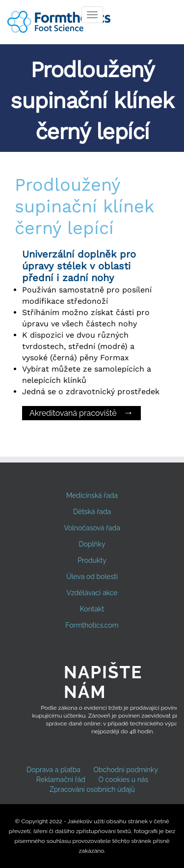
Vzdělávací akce (92, 593)
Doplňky (92, 544)
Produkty (92, 560)
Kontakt (92, 609)
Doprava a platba (53, 770)
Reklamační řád (61, 780)
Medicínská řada (92, 495)
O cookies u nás (123, 780)
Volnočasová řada (92, 528)
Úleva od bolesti (92, 577)
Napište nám (103, 682)
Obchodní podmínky (126, 770)
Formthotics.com (92, 625)
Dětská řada (92, 512)
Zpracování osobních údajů (92, 789)
